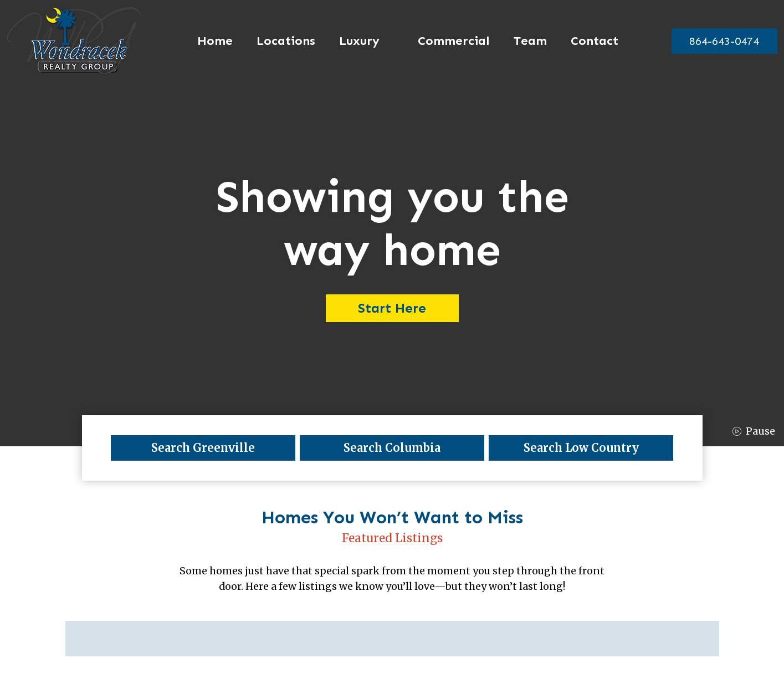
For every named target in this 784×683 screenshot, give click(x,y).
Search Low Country (581, 448)
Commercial (449, 41)
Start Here (392, 308)
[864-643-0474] (719, 41)
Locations (281, 41)
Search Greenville (203, 448)
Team (525, 41)
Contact (590, 41)
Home (210, 41)
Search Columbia (392, 448)
